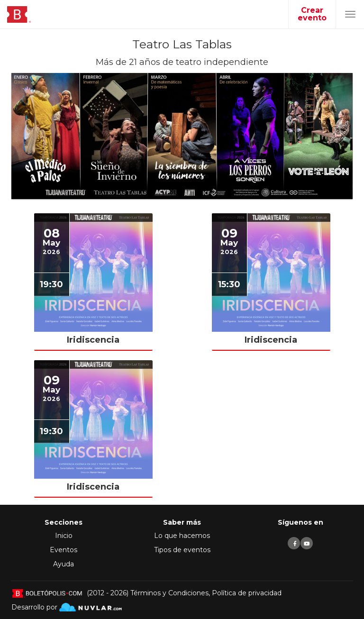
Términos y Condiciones (169, 593)
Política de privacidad (247, 593)
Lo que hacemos (182, 536)
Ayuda (64, 564)
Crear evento (312, 14)
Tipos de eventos (182, 550)
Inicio (64, 536)
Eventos (64, 550)
